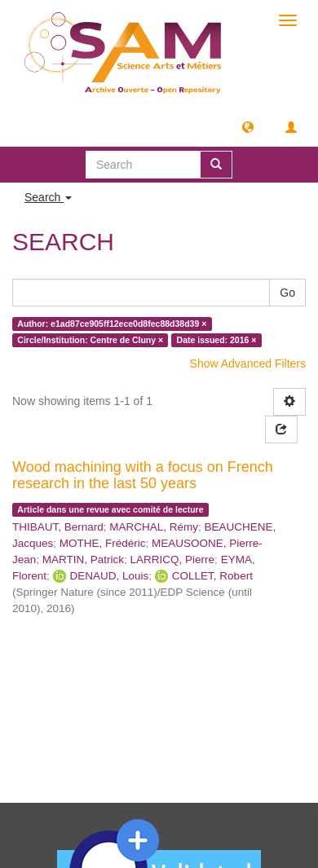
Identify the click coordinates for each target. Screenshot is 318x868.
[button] (248, 126)
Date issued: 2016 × (217, 340)
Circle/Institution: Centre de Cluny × (90, 340)
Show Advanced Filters (248, 364)
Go (287, 293)
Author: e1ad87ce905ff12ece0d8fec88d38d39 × (112, 324)
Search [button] (48, 197)
